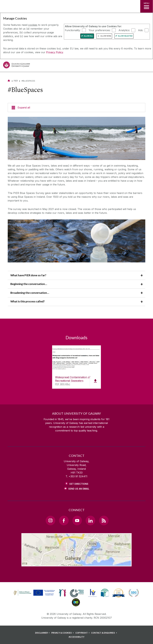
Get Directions (79, 484)
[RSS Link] (104, 520)
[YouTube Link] (77, 520)
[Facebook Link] (64, 520)
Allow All (88, 36)
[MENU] (147, 6)
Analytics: (124, 30)
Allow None (106, 36)
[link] (34, 593)
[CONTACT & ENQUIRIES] (105, 633)
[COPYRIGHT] (83, 633)
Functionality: (73, 30)
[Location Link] (76, 564)
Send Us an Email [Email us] (79, 489)
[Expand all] (77, 108)
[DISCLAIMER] (43, 633)
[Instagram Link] (50, 520)
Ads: (141, 30)
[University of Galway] (17, 66)
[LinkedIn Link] (90, 520)
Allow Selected (125, 36)
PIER (16, 81)
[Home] (9, 81)
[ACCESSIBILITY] (76, 637)
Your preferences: (100, 30)
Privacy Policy (55, 52)
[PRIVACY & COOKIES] (63, 633)
